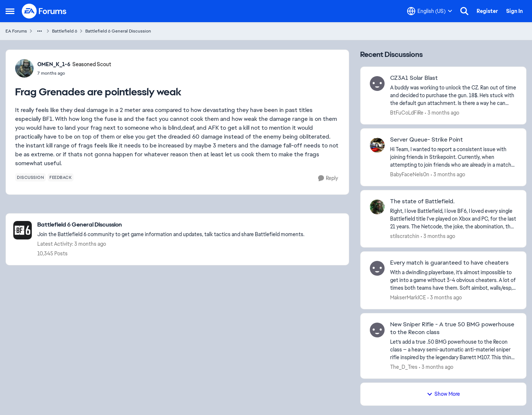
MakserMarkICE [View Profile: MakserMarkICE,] (408, 297)
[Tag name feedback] (61, 177)
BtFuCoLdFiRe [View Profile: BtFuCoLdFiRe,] (407, 113)
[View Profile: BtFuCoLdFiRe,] (377, 84)
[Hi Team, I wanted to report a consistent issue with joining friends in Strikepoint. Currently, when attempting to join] (453, 157)
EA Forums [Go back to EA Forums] (16, 31)
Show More (443, 394)
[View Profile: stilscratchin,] (377, 207)
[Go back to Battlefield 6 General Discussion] (171, 225)
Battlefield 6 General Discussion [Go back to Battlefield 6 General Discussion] (118, 31)
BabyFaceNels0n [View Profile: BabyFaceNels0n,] (410, 174)
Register (487, 11)
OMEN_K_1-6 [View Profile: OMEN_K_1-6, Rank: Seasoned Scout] (54, 64)
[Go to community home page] (44, 11)
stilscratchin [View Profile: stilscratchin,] (405, 236)
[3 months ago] (442, 113)
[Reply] (328, 178)
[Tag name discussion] (30, 177)
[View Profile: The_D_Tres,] (377, 330)
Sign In (514, 11)
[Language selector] (430, 11)
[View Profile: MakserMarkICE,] (377, 268)
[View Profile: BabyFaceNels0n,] (377, 145)
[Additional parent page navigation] (40, 31)
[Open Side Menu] (10, 11)
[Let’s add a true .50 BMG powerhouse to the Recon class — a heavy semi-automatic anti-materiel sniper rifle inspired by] (453, 350)
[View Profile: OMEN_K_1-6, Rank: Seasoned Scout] (24, 68)
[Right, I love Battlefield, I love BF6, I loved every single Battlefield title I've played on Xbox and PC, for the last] (453, 219)
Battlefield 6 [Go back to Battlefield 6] (65, 31)
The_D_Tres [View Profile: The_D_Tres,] (404, 367)
